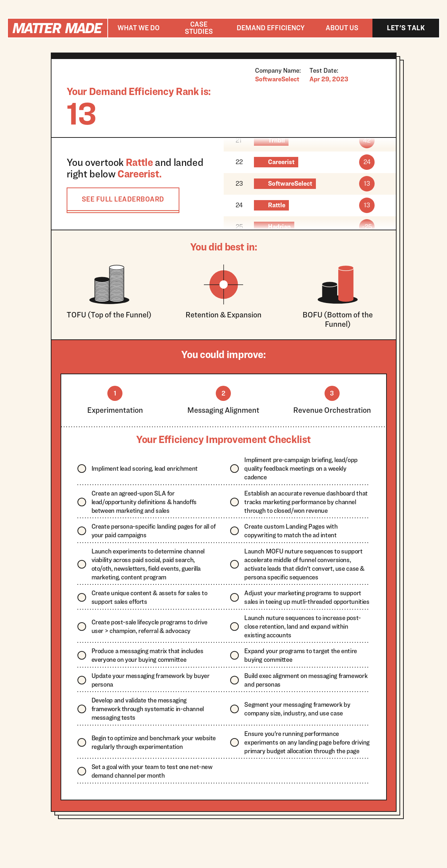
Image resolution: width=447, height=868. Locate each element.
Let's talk (406, 28)
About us (342, 28)
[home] (58, 28)
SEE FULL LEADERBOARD (123, 199)
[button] (138, 28)
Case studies (199, 28)
